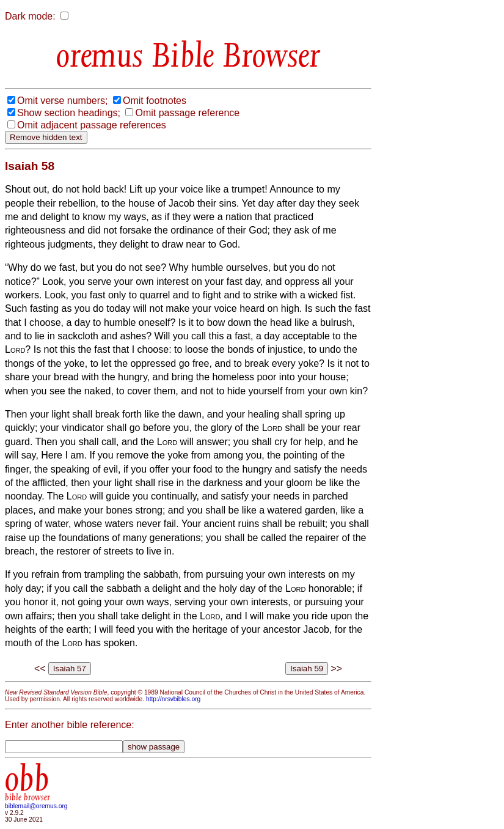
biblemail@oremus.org (36, 806)
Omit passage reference (187, 113)
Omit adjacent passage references (92, 125)
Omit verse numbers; (62, 101)
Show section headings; (69, 113)
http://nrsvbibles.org (173, 699)
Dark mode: (30, 16)
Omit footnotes (155, 101)
